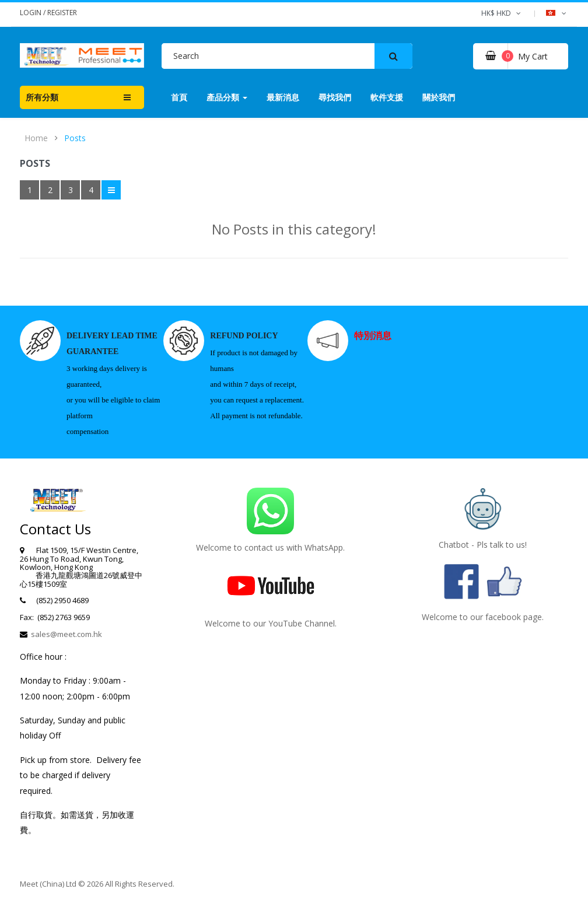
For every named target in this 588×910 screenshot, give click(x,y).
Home (36, 138)
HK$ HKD (502, 13)
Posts (75, 138)
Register (62, 13)
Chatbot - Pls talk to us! (483, 545)
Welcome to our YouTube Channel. (271, 623)
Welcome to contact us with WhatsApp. (270, 547)
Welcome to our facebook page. (483, 617)
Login (32, 13)
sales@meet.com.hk (66, 634)
